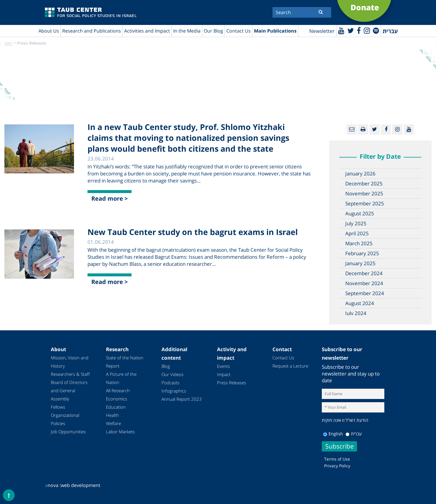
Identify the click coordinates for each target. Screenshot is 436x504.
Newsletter (322, 31)
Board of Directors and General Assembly (69, 390)
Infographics (174, 391)
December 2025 (364, 183)
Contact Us (239, 31)
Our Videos (172, 374)
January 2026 (360, 174)
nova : (53, 485)
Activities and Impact (147, 31)
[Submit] (321, 12)
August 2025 (360, 213)
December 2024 (364, 273)
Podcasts (170, 383)
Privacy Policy (337, 466)
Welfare (113, 423)
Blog (166, 366)
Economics (117, 399)
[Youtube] (341, 30)
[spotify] (376, 30)
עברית (354, 434)
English (333, 434)
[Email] (352, 130)
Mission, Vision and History (70, 362)
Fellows (58, 407)
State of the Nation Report (125, 362)
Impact (224, 374)
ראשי (9, 43)
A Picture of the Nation (121, 378)
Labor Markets (120, 432)
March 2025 (359, 243)
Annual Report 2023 (182, 399)
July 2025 (356, 223)
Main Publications (275, 31)
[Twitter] (351, 30)
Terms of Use (337, 459)
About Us (49, 31)
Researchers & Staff (70, 374)
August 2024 (360, 303)
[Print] (363, 130)
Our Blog (213, 31)
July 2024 (356, 313)
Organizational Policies (65, 419)
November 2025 (364, 193)
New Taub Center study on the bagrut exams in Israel (193, 232)
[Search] (302, 12)
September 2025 (365, 203)
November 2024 (364, 283)
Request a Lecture (290, 366)
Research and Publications (92, 31)
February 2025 (362, 253)
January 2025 (360, 263)
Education (116, 407)
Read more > (110, 198)
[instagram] (367, 30)
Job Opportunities (68, 432)
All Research (118, 390)
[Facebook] (359, 30)
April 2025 (357, 233)
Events (223, 366)
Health (112, 415)
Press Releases (232, 383)
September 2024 (365, 293)
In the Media (187, 31)
